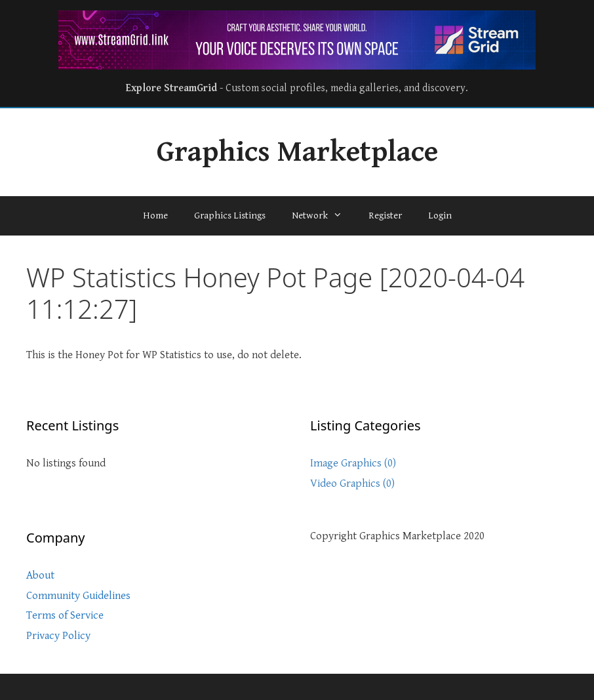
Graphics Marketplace (297, 152)
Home (155, 216)
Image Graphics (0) (353, 463)
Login (440, 216)
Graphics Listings (230, 216)
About (40, 575)
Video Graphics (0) (352, 484)
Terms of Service (65, 615)
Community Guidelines (78, 596)
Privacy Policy (58, 636)
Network (324, 216)
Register (385, 216)
